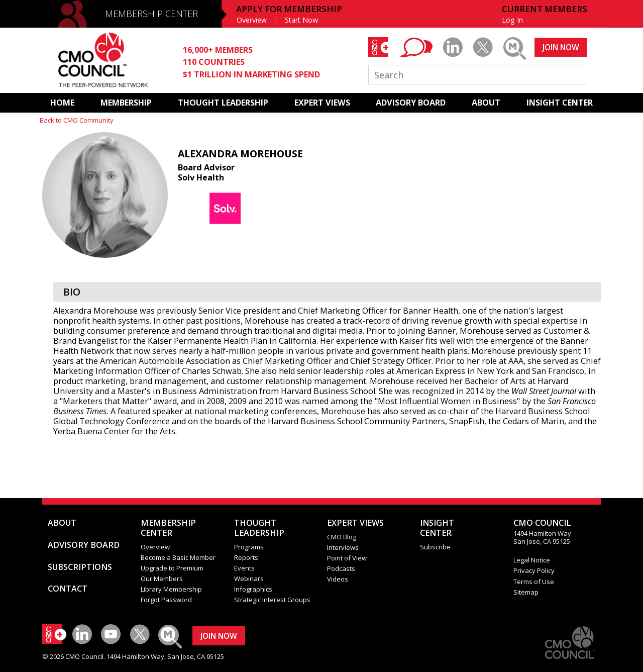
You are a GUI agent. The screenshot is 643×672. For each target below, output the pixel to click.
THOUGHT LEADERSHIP (223, 103)
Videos (338, 579)
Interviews (343, 547)
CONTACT (68, 589)
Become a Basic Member (178, 557)
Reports (246, 557)
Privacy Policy (534, 570)
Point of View (347, 558)
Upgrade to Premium (172, 568)
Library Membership (171, 589)
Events (244, 568)
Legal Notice (532, 560)
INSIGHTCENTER (437, 528)
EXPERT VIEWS (322, 103)
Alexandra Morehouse (240, 154)
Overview (252, 20)
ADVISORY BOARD (411, 103)
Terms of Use (534, 582)
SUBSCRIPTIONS (80, 567)
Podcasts (341, 568)
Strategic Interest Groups (272, 600)
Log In (512, 20)
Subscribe (435, 547)
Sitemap (526, 592)
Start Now (301, 20)
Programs (249, 547)
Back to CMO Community (77, 120)
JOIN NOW (561, 47)
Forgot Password (166, 600)
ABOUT (486, 103)
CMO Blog (342, 537)
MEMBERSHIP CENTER (151, 14)
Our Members (162, 579)
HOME (62, 103)
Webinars (249, 579)
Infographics (253, 589)
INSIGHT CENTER (560, 103)
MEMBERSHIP (126, 103)
